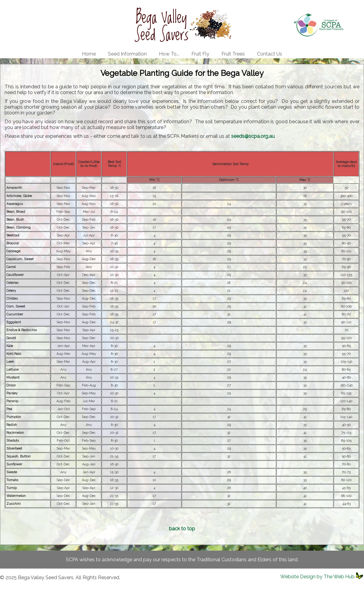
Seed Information (127, 54)
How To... (169, 54)
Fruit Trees (233, 54)
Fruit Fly (200, 54)
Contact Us (270, 54)
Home (89, 54)
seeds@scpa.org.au (253, 136)
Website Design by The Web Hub (317, 577)
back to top (182, 529)
